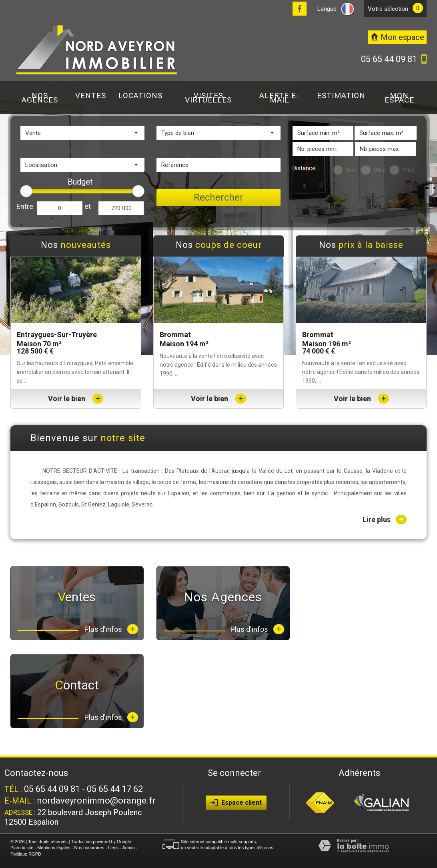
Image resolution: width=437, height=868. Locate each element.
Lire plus (385, 519)
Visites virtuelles (208, 98)
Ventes (91, 95)
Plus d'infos (111, 629)
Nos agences (40, 98)
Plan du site (22, 848)
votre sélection (388, 9)
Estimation (341, 95)
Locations (140, 95)
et (88, 206)
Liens (113, 848)
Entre (25, 206)
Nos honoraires (89, 848)
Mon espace (399, 98)
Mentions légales (54, 848)
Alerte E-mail (279, 98)
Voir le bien (76, 399)
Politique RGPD (26, 854)
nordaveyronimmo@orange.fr (96, 801)
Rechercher (218, 197)
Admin (128, 848)
